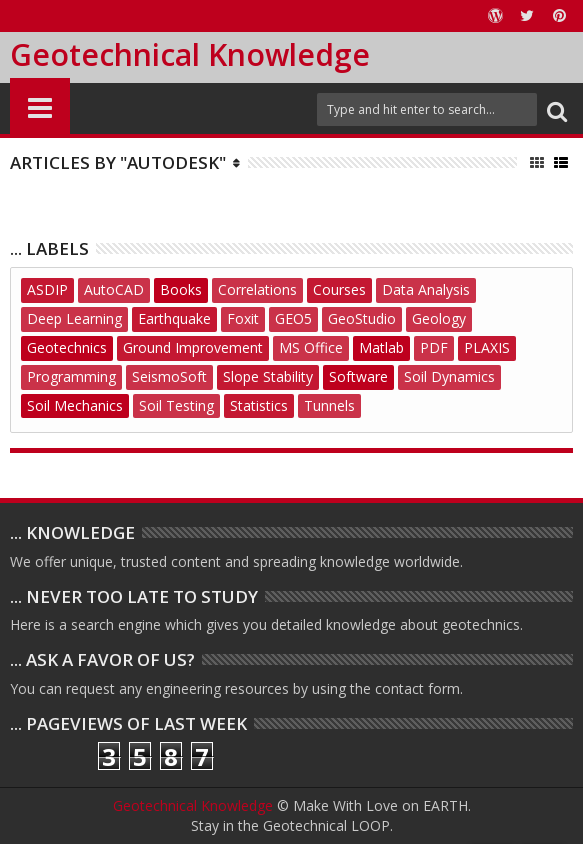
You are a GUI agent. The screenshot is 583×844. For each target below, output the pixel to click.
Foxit (243, 318)
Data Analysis (426, 289)
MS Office (311, 347)
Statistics (259, 405)
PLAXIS (487, 347)
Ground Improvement (193, 347)
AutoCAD (114, 289)
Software (358, 376)
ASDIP (47, 289)
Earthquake (174, 318)
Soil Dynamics (449, 376)
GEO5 (293, 318)
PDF (434, 347)
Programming (71, 376)
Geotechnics (67, 347)
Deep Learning (74, 318)
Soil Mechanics (75, 405)
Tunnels (329, 405)
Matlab (381, 347)
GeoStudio (362, 318)
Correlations (257, 289)
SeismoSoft (169, 376)
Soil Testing (176, 405)
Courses (339, 289)
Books (181, 289)
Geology (439, 318)
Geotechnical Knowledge (190, 54)
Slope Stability (268, 376)
